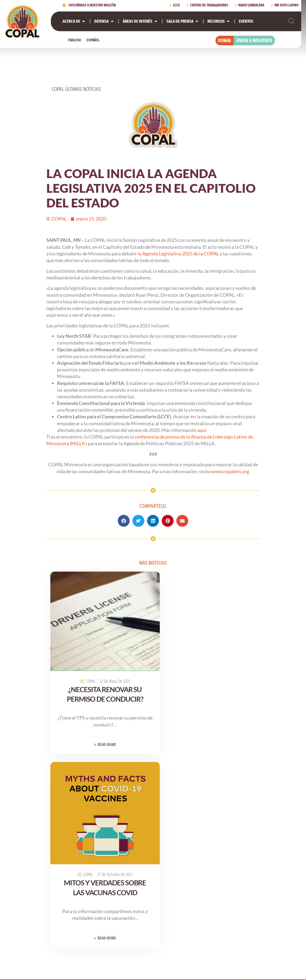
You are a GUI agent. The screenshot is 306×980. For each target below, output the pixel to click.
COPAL (85, 671)
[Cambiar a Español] (93, 40)
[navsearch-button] (292, 21)
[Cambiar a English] (75, 40)
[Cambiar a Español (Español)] (171, 966)
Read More (100, 735)
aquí (202, 430)
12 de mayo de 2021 (110, 671)
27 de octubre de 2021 (216, 674)
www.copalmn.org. (231, 471)
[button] (124, 521)
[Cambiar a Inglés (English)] (142, 966)
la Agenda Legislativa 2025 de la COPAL (178, 254)
